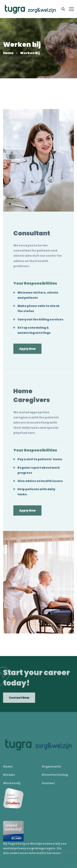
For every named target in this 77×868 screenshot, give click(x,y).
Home (8, 53)
